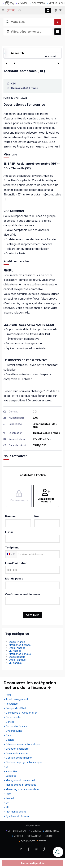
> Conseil (9, 722)
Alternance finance (20, 645)
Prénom (10, 516)
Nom (37, 516)
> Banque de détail (15, 708)
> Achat (8, 695)
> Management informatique (20, 785)
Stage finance (17, 642)
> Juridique (10, 776)
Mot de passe (14, 579)
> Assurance (11, 704)
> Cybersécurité (13, 731)
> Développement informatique (22, 744)
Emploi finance (17, 648)
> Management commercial (19, 780)
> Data (7, 735)
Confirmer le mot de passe (23, 594)
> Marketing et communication (21, 789)
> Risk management (15, 812)
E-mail (9, 532)
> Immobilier (10, 771)
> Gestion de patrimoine (18, 758)
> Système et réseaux (16, 816)
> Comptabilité (12, 717)
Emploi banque (17, 660)
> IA (6, 767)
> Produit (9, 798)
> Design (9, 740)
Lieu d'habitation (16, 563)
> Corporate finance (15, 726)
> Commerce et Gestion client (21, 713)
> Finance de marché (16, 753)
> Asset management (16, 699)
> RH (6, 807)
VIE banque (15, 663)
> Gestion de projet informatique (23, 762)
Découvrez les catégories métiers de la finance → (30, 685)
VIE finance (15, 651)
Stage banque (17, 657)
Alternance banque (20, 654)
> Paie (7, 794)
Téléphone (12, 547)
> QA (6, 803)
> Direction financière (16, 749)
